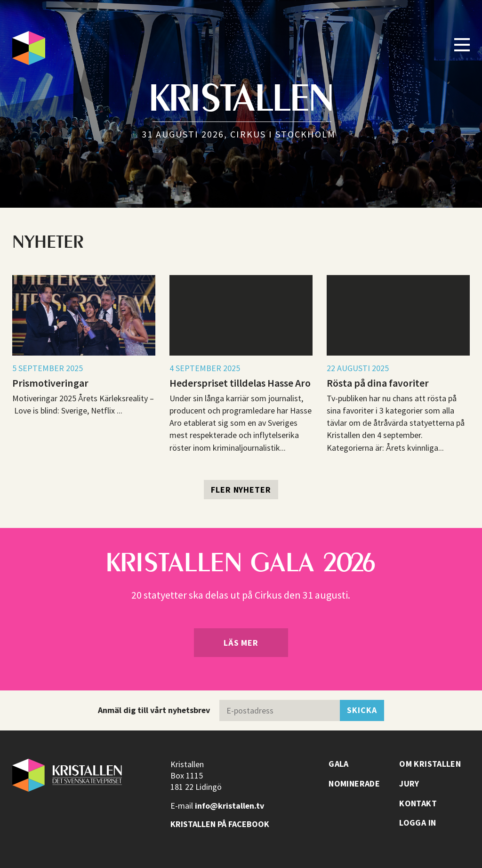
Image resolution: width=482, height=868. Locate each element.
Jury (409, 784)
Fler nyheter (241, 490)
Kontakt (418, 803)
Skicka (362, 710)
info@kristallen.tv (229, 806)
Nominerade (354, 784)
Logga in (418, 823)
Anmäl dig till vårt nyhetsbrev (154, 710)
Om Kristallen (430, 764)
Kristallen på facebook (220, 824)
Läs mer (241, 643)
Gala (338, 764)
